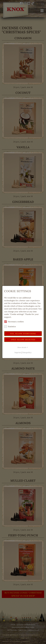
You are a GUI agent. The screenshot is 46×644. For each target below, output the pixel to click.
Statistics (10, 327)
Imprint (18, 352)
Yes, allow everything (23, 334)
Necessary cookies (14, 322)
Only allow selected (23, 340)
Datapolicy (27, 352)
